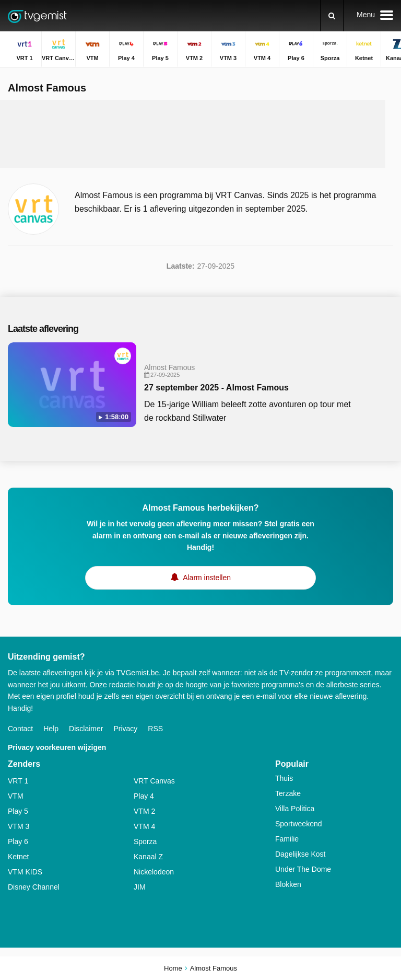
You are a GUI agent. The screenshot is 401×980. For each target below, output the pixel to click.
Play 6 (18, 841)
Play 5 (18, 811)
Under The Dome (303, 869)
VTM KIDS (25, 872)
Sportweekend (299, 824)
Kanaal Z (148, 857)
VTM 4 (144, 826)
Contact (20, 729)
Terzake (288, 793)
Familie (287, 839)
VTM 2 (144, 811)
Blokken (288, 884)
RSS (155, 729)
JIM (140, 887)
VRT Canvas (154, 781)
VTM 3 (19, 826)
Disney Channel (34, 887)
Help (51, 729)
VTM (16, 796)
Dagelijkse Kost (300, 854)
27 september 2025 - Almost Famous (216, 388)
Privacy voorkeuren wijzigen (57, 747)
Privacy (125, 729)
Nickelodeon (154, 872)
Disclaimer (86, 729)
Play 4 (144, 796)
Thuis (284, 778)
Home (173, 968)
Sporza (145, 841)
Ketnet (18, 857)
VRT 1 (18, 781)
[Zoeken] (332, 16)
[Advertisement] (200, 134)
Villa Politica (295, 809)
